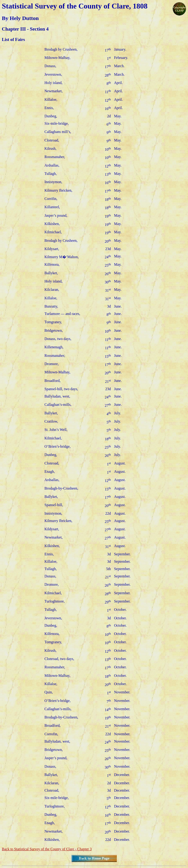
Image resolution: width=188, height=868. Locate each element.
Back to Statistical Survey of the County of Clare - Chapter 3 (47, 849)
